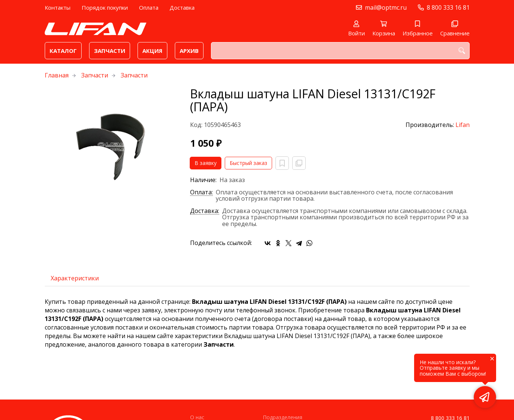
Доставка (182, 7)
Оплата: (201, 193)
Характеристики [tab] (75, 278)
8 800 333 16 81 (448, 7)
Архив (189, 51)
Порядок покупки (105, 7)
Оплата (149, 7)
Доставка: (205, 211)
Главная (57, 75)
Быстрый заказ (248, 163)
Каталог (63, 51)
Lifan (463, 125)
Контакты (58, 7)
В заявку (206, 163)
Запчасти (110, 51)
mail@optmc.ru (386, 7)
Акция (152, 51)
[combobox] (340, 51)
